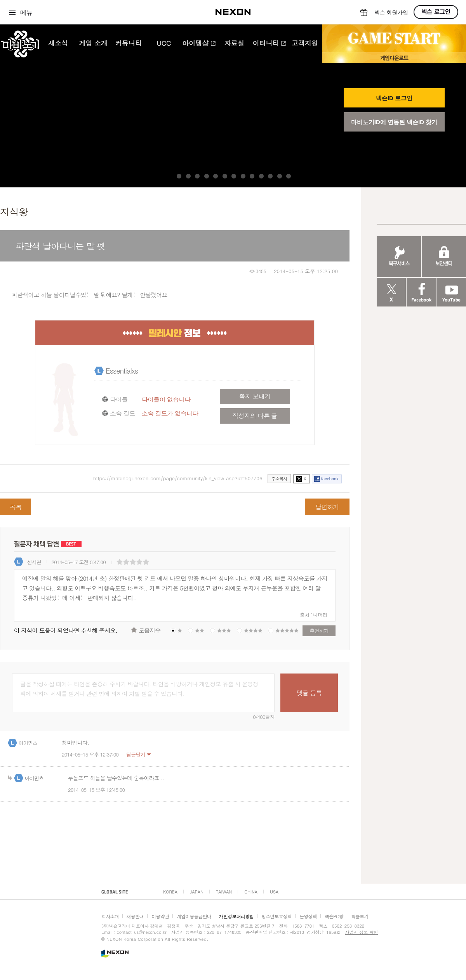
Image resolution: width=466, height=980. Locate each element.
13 (289, 176)
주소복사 (279, 479)
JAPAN (197, 892)
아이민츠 (28, 743)
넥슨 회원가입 (391, 13)
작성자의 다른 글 (255, 416)
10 (261, 176)
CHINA (251, 892)
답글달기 (136, 754)
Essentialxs (122, 371)
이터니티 (269, 44)
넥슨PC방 (334, 916)
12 (280, 176)
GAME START (394, 38)
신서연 (34, 562)
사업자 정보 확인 (362, 932)
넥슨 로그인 (436, 12)
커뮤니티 (129, 44)
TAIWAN (224, 892)
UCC (164, 44)
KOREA (170, 892)
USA (274, 892)
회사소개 (110, 916)
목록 (16, 507)
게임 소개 (93, 44)
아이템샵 (199, 44)
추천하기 (319, 631)
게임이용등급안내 (194, 916)
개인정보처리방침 (236, 916)
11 (270, 176)
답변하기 (327, 507)
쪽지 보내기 (255, 396)
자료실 (234, 44)
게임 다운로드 (394, 58)
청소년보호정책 (276, 916)
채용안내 (135, 916)
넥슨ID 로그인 (394, 98)
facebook (330, 479)
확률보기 (360, 916)
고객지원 (305, 44)
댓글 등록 (309, 693)
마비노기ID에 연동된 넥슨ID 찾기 (394, 122)
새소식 (58, 44)
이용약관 (160, 916)
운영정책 (308, 916)
